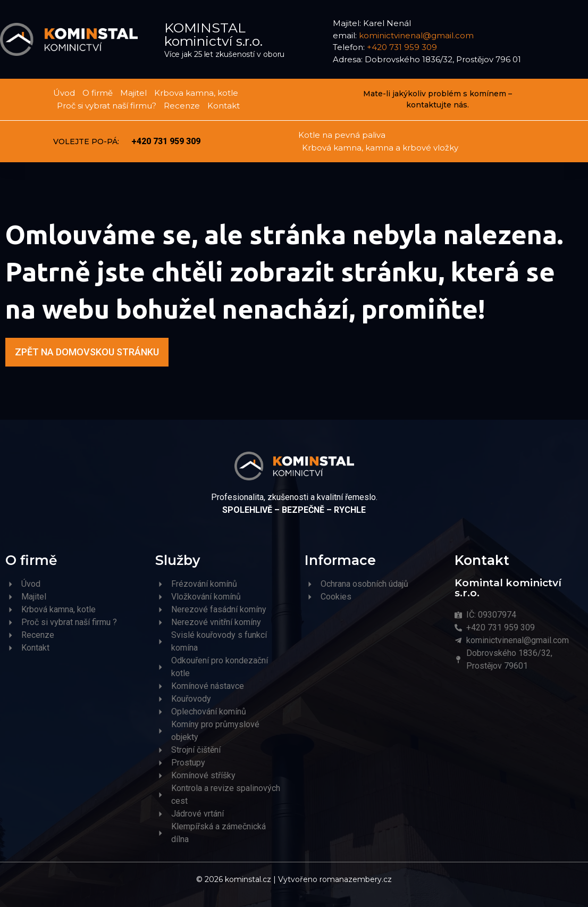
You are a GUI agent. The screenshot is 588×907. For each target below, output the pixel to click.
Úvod (64, 93)
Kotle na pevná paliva (342, 135)
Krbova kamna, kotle (196, 93)
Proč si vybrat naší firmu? (107, 106)
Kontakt (224, 106)
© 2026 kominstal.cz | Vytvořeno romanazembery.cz (294, 879)
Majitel (133, 93)
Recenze (182, 106)
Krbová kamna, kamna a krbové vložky (380, 148)
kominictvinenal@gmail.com (416, 35)
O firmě (98, 93)
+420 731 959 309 (402, 47)
